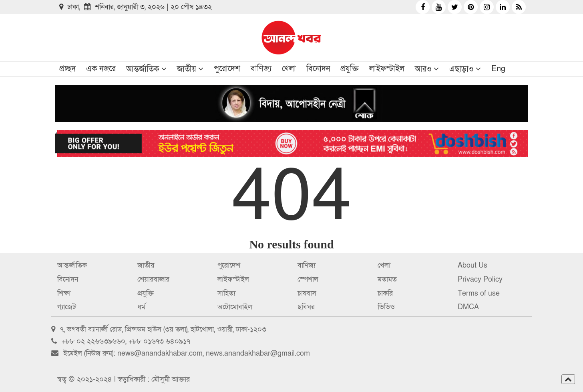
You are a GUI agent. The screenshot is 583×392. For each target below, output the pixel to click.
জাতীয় (187, 69)
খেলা (289, 69)
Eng (498, 69)
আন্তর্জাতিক (143, 69)
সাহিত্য (226, 293)
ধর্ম (141, 307)
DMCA (468, 307)
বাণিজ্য (261, 69)
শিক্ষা (64, 293)
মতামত (387, 279)
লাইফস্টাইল (387, 69)
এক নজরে (101, 69)
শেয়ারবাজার (153, 279)
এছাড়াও (461, 69)
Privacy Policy (480, 279)
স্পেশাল (308, 279)
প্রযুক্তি (350, 69)
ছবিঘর (306, 307)
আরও (423, 69)
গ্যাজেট (67, 307)
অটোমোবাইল (235, 307)
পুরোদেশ (227, 69)
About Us (472, 265)
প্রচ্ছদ (67, 69)
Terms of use (479, 293)
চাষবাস (307, 293)
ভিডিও (386, 307)
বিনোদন (318, 69)
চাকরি (385, 293)
